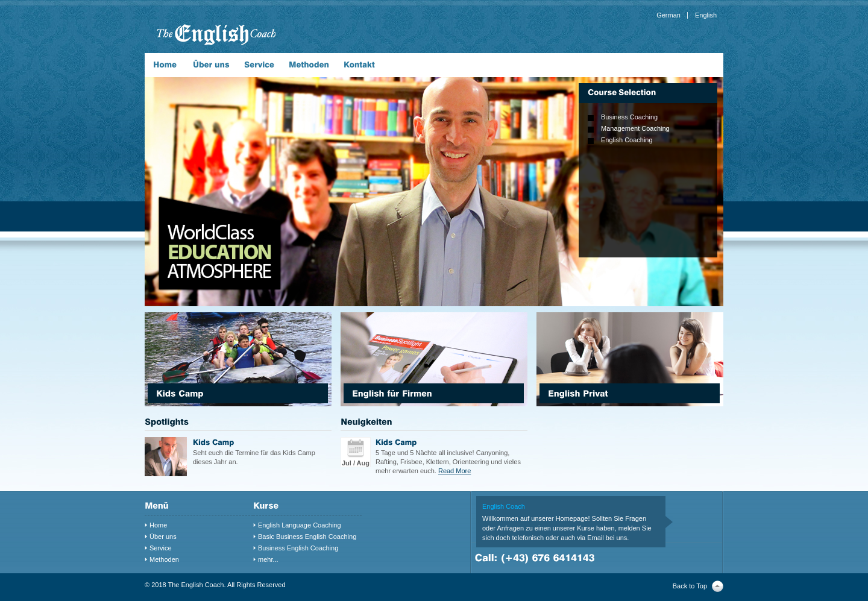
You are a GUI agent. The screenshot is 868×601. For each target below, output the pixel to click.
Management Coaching (635, 128)
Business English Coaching (298, 548)
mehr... (268, 559)
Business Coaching (629, 117)
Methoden (164, 559)
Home (158, 525)
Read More (454, 471)
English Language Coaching (300, 525)
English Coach (504, 506)
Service (161, 548)
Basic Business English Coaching (307, 536)
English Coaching (627, 140)
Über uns (163, 536)
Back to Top (690, 586)
